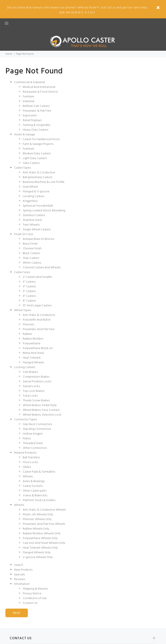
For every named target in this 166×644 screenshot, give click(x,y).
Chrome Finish (32, 249)
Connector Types (26, 420)
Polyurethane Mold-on (38, 348)
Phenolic (29, 325)
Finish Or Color (24, 234)
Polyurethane (32, 344)
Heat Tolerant (32, 358)
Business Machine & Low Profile (44, 182)
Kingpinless (30, 201)
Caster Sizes (22, 272)
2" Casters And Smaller (37, 277)
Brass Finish (30, 244)
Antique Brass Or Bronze (38, 239)
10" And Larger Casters (37, 306)
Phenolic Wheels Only (37, 519)
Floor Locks (30, 462)
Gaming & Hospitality (37, 125)
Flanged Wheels (33, 363)
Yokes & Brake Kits (35, 496)
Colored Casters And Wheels (42, 268)
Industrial (29, 101)
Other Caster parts (35, 491)
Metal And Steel (33, 353)
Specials (19, 575)
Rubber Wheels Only (36, 529)
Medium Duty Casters (37, 154)
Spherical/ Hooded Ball (38, 206)
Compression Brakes (36, 377)
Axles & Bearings (34, 481)
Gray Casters (31, 258)
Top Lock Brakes (34, 391)
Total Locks (30, 396)
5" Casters (29, 291)
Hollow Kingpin (33, 434)
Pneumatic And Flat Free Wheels (44, 524)
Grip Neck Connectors (37, 424)
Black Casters (31, 253)
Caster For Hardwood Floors (41, 139)
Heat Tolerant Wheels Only (40, 548)
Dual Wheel (30, 187)
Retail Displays (32, 120)
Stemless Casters (34, 215)
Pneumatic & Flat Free (37, 111)
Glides (27, 467)
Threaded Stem (33, 443)
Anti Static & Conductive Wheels (44, 510)
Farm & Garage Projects (38, 144)
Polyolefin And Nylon (37, 320)
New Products (23, 570)
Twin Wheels (31, 225)
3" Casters (29, 282)
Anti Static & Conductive (39, 173)
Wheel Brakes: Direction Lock (42, 415)
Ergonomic (30, 116)
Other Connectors (35, 448)
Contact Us (30, 603)
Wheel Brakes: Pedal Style (40, 405)
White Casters (32, 263)
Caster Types (22, 168)
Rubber (27, 334)
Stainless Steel (32, 220)
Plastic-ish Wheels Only (38, 515)
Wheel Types (23, 310)
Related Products (25, 453)
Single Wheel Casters (37, 230)
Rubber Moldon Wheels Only (42, 534)
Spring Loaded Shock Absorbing (44, 211)
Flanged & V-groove (36, 192)
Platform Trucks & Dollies (39, 500)
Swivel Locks (31, 386)
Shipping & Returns (35, 589)
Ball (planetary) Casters (38, 177)
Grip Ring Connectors (37, 429)
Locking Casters (25, 367)
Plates (27, 439)
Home (9, 54)
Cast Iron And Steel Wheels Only (44, 543)
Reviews (20, 579)
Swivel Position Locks (37, 382)
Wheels (28, 477)
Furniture (28, 97)
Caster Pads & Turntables (39, 472)
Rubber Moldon (33, 339)
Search (19, 565)
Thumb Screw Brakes (36, 401)
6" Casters (29, 296)
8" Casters (29, 301)
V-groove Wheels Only (38, 557)
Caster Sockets (33, 486)
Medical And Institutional (39, 87)
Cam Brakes (30, 372)
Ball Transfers (31, 458)
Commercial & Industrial (29, 82)
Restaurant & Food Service (40, 92)
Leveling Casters (34, 196)
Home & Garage (25, 135)
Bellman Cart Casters (36, 106)
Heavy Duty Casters (35, 130)
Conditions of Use (35, 598)
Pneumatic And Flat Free (39, 329)
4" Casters (29, 287)
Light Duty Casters (35, 158)
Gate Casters (31, 163)
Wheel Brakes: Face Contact (41, 410)
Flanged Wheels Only (37, 553)
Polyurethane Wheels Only (40, 538)
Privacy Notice (32, 594)
